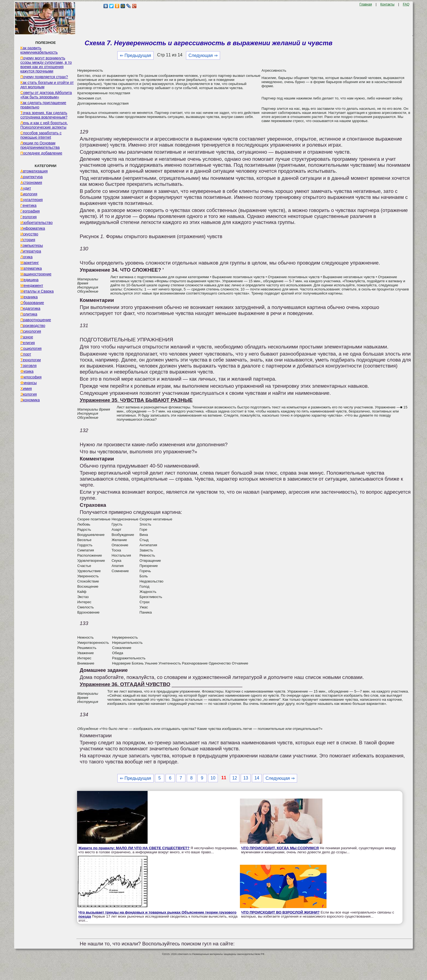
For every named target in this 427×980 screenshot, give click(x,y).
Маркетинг (30, 263)
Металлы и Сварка (37, 291)
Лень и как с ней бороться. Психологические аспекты (44, 125)
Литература (31, 251)
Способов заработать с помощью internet (41, 135)
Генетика (28, 205)
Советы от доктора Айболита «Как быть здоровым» (46, 95)
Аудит (26, 188)
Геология (29, 217)
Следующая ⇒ (203, 55)
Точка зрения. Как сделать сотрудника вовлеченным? (44, 115)
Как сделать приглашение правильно (43, 105)
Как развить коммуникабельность (39, 50)
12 (235, 778)
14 (257, 778)
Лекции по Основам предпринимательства (40, 145)
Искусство (29, 234)
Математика (31, 268)
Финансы (29, 383)
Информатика (33, 228)
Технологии (31, 360)
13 (246, 778)
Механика (29, 297)
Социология (31, 348)
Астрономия (31, 183)
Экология (29, 394)
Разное (27, 337)
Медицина (30, 280)
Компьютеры (32, 245)
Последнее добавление (41, 153)
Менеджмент (32, 286)
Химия (26, 389)
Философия (31, 377)
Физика (27, 371)
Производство (33, 326)
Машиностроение (36, 274)
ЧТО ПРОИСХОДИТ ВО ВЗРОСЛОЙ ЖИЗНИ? (280, 912)
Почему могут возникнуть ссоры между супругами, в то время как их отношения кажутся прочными (46, 65)
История (28, 240)
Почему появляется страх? (44, 77)
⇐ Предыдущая (135, 55)
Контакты (388, 4)
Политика (29, 314)
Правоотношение (36, 320)
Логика (27, 257)
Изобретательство (37, 223)
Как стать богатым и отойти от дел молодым (47, 85)
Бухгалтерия (32, 200)
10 (213, 778)
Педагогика (30, 308)
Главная (366, 4)
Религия (28, 343)
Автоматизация (34, 171)
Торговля (29, 366)
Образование (32, 303)
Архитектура (32, 177)
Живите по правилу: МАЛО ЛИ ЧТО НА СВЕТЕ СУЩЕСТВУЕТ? (134, 848)
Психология (31, 331)
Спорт (26, 354)
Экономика (30, 400)
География (30, 211)
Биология (29, 194)
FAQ (406, 4)
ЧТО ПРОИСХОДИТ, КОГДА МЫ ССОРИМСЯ (280, 848)
